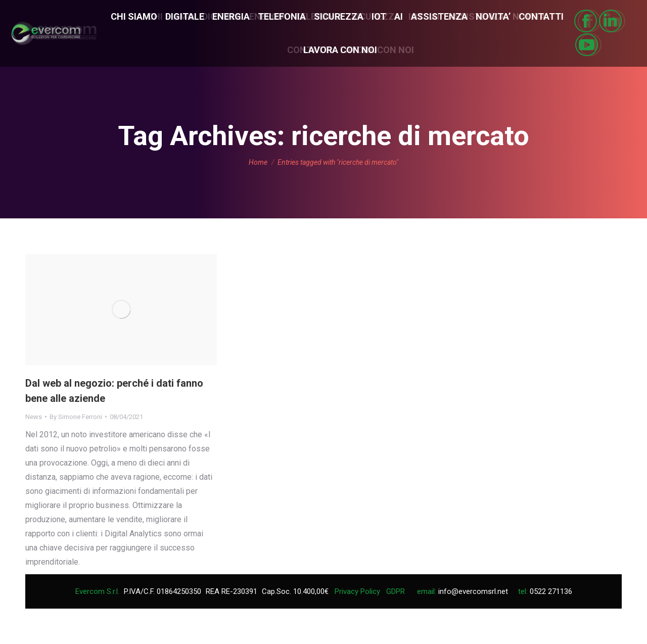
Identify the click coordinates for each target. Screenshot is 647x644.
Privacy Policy (357, 591)
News (34, 417)
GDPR (396, 591)
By (76, 417)
